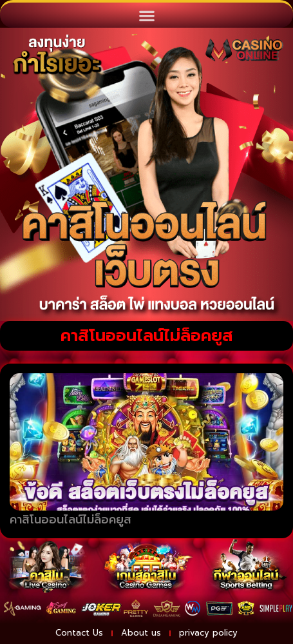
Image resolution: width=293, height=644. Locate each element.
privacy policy (208, 633)
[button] (146, 15)
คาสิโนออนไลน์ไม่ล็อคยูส (71, 520)
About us (141, 633)
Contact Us (79, 633)
